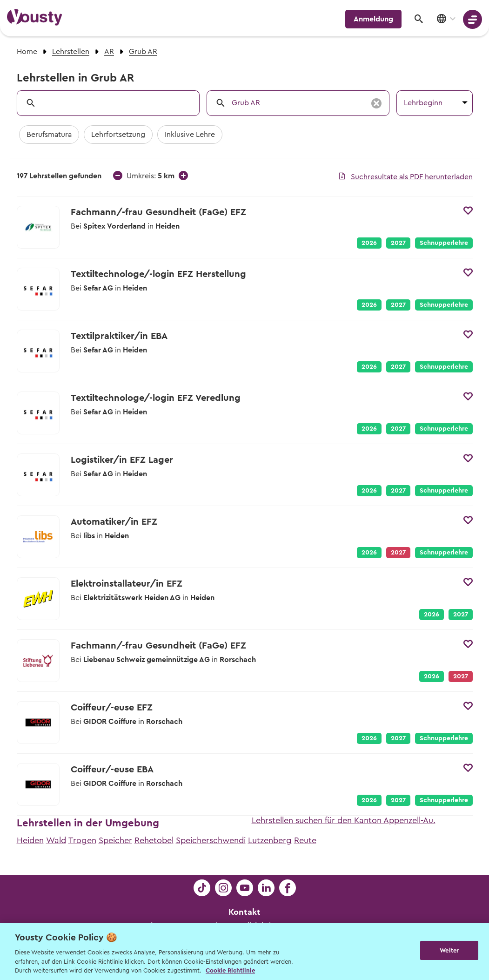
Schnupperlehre (444, 243)
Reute (305, 840)
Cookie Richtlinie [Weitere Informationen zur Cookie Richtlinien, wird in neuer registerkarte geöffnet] (230, 970)
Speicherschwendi (211, 840)
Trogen (82, 840)
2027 (398, 243)
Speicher (115, 840)
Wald (56, 840)
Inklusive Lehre (190, 135)
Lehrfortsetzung (118, 135)
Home (27, 52)
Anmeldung (373, 19)
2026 (369, 243)
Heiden (30, 840)
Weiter (449, 950)
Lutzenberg (270, 840)
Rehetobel (154, 840)
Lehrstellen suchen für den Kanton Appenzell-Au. (344, 820)
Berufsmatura (49, 135)
